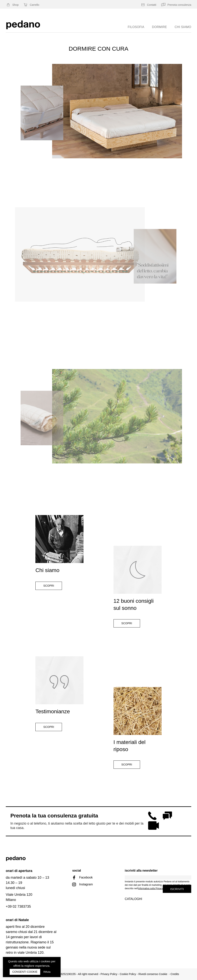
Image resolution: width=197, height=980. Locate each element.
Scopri (49, 586)
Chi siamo (47, 570)
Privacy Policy (109, 974)
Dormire (159, 27)
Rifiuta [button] (47, 972)
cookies (45, 961)
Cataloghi (133, 899)
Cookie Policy (128, 974)
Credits (175, 974)
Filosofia (136, 27)
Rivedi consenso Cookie (153, 974)
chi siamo (183, 27)
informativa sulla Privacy (150, 888)
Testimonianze (53, 711)
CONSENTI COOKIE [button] (25, 972)
